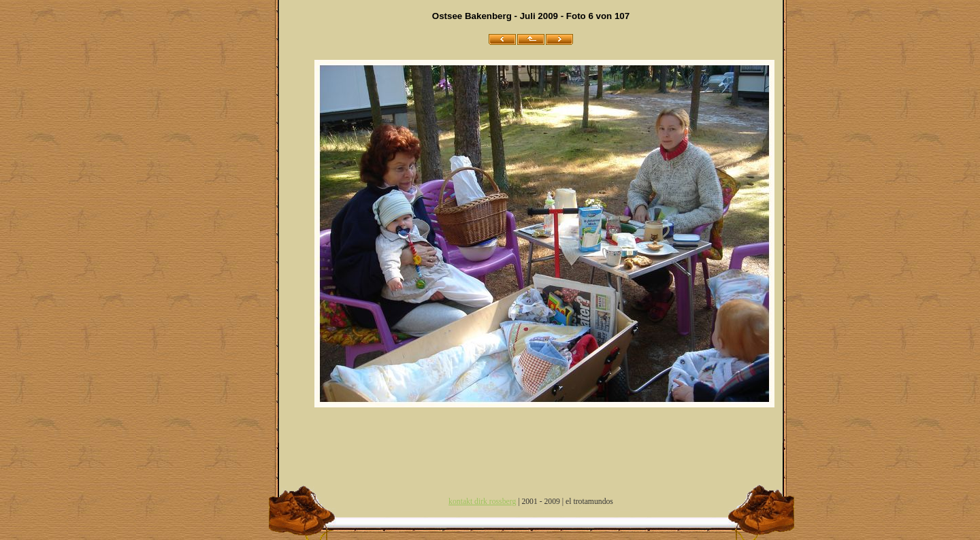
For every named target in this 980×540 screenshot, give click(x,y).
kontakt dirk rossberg (482, 502)
